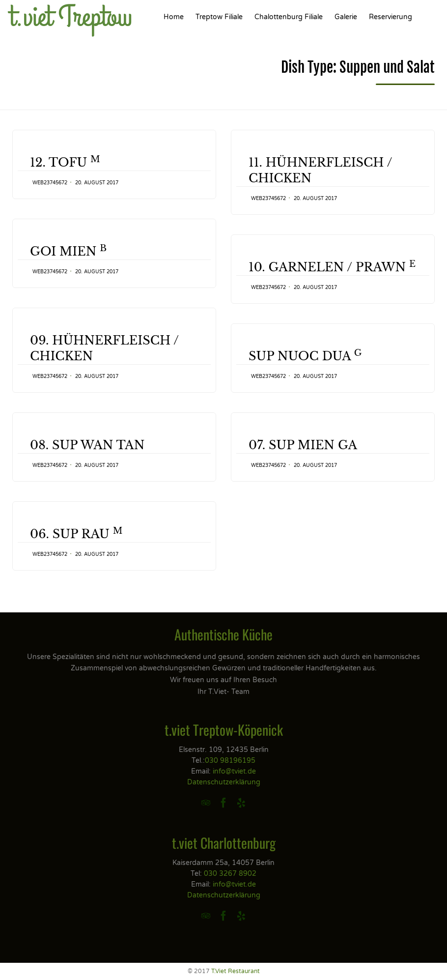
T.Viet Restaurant (236, 971)
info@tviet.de (234, 771)
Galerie (346, 17)
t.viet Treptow (71, 17)
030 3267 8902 (230, 874)
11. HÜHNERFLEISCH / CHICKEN (321, 170)
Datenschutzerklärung (224, 782)
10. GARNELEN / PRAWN (332, 267)
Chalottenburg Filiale (289, 17)
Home (174, 17)
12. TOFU (65, 162)
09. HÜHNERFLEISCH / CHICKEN (104, 352)
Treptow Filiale (219, 17)
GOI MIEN (68, 251)
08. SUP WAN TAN (87, 468)
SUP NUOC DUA (305, 371)
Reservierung (391, 17)
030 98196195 (230, 761)
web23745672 (50, 183)
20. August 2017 (97, 183)
